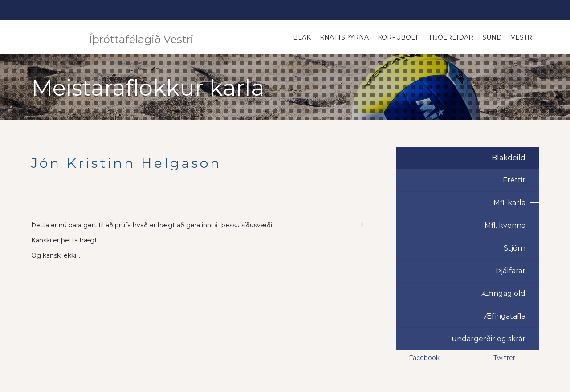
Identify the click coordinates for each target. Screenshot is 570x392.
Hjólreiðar (451, 37)
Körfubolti (399, 37)
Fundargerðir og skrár (486, 339)
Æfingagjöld (503, 293)
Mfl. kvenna (505, 225)
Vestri (523, 37)
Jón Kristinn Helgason (126, 163)
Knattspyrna (344, 37)
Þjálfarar (511, 271)
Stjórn (515, 248)
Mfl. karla (509, 203)
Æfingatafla (505, 316)
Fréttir (514, 180)
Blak (302, 37)
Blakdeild (509, 158)
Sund (492, 37)
